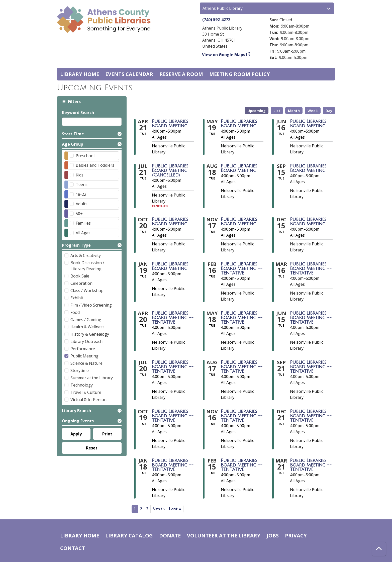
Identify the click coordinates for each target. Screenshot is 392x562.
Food (75, 312)
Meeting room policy (240, 74)
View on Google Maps (224, 55)
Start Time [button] (73, 134)
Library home (80, 74)
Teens (82, 184)
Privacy (296, 536)
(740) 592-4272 (216, 20)
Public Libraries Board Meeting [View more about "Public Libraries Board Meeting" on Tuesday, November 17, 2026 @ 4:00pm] (239, 222)
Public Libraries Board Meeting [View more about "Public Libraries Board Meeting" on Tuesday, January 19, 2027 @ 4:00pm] (170, 266)
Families (83, 223)
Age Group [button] (73, 144)
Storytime (80, 370)
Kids (80, 175)
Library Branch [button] (76, 411)
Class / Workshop (87, 291)
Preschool (85, 156)
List (277, 111)
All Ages (83, 233)
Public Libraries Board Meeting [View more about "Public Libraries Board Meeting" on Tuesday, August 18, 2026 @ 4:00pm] (239, 168)
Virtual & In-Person (88, 400)
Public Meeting (84, 356)
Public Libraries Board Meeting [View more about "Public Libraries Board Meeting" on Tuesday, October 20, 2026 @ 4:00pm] (170, 222)
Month (294, 111)
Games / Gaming (86, 320)
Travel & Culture (86, 392)
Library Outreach (86, 341)
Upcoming (257, 111)
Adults (82, 204)
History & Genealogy (90, 334)
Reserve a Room (181, 74)
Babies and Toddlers (95, 165)
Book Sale (80, 276)
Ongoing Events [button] (78, 421)
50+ (79, 214)
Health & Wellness (87, 327)
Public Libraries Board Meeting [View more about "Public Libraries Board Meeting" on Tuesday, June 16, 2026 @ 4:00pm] (308, 124)
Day (329, 111)
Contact (73, 548)
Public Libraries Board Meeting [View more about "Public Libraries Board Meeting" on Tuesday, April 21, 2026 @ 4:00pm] (170, 124)
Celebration (81, 283)
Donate (170, 536)
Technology (82, 385)
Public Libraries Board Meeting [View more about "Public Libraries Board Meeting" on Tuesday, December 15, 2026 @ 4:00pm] (308, 222)
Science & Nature (86, 363)
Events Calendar (129, 74)
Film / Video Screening (91, 305)
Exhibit (77, 298)
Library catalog (129, 536)
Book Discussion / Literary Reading (87, 266)
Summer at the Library (92, 378)
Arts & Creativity (86, 255)
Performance (83, 349)
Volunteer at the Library (224, 536)
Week (313, 111)
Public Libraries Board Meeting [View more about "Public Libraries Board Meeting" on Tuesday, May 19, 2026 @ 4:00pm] (239, 124)
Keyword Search (78, 113)
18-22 (81, 194)
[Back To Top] (379, 549)
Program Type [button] (76, 245)
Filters (74, 101)
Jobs (273, 536)
